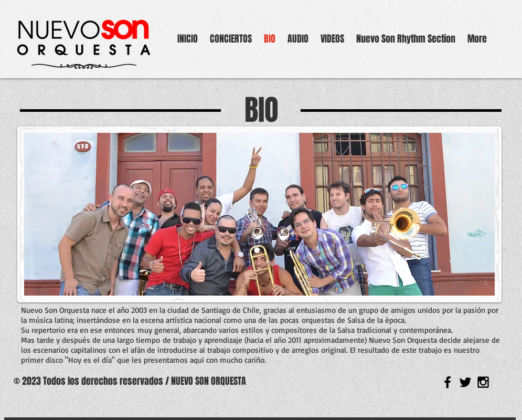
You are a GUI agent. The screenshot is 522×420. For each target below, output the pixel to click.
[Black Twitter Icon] (465, 382)
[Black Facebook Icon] (448, 382)
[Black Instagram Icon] (483, 382)
